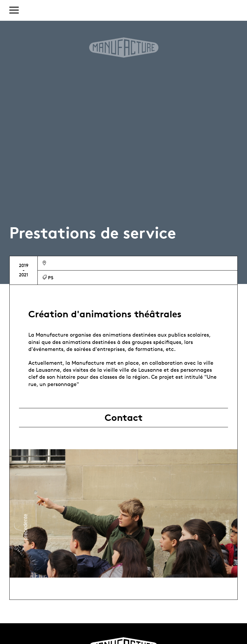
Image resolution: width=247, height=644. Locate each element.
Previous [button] (25, 527)
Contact (124, 418)
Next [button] (227, 530)
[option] (123, 513)
